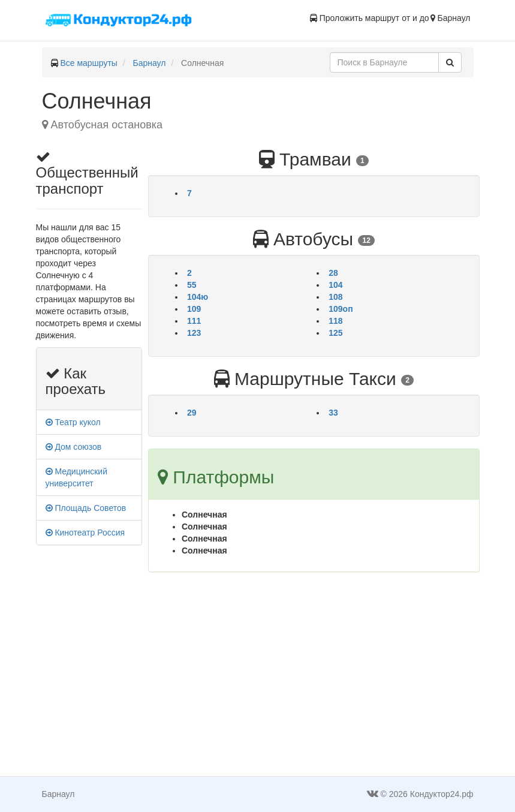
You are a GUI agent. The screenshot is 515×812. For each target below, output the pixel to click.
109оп (341, 309)
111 (194, 321)
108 (335, 297)
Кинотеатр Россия (85, 533)
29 (192, 413)
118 (335, 321)
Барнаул (150, 63)
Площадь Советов (86, 508)
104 (335, 285)
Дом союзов (74, 447)
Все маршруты (89, 63)
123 (194, 333)
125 (335, 333)
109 (194, 309)
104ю (198, 297)
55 (192, 285)
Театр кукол (73, 422)
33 (333, 413)
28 (333, 273)
